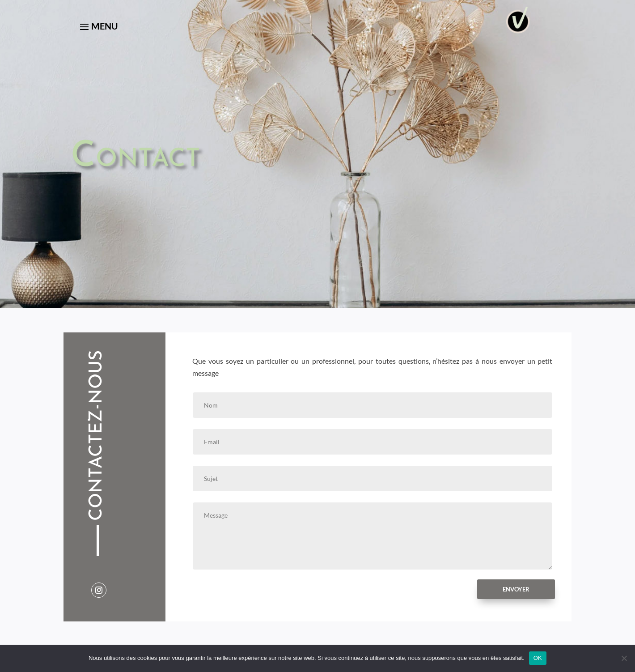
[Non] (624, 658)
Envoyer (516, 589)
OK (538, 658)
